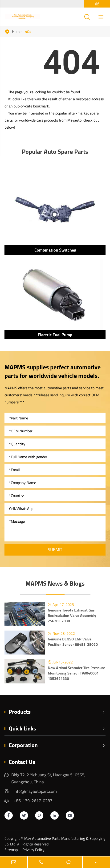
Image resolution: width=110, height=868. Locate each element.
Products (57, 712)
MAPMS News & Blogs (55, 583)
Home (17, 32)
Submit (55, 550)
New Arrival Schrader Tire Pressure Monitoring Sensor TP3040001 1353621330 (76, 673)
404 (28, 32)
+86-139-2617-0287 (33, 801)
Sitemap (11, 850)
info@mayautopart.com (35, 791)
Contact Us (22, 762)
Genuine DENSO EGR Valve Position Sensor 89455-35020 (73, 642)
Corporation (57, 745)
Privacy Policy (33, 850)
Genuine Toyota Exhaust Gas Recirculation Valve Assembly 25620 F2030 (72, 615)
